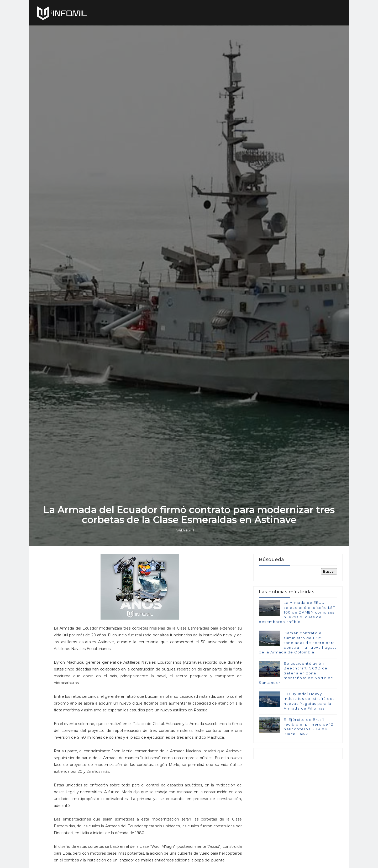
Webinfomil (185, 530)
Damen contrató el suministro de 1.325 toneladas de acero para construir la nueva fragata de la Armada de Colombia (298, 643)
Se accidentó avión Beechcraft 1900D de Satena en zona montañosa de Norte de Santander (296, 673)
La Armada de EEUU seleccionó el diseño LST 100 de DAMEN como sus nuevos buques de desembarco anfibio (297, 612)
